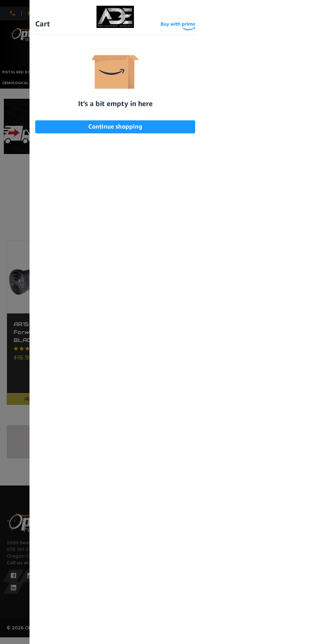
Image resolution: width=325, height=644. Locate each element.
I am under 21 (193, 102)
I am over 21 (131, 102)
